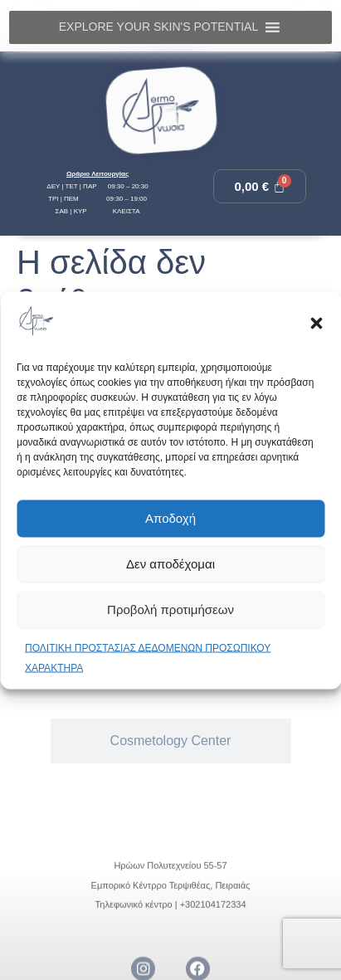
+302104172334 (213, 953)
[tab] (171, 741)
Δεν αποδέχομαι (170, 564)
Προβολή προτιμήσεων (170, 609)
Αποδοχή (170, 518)
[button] (316, 324)
